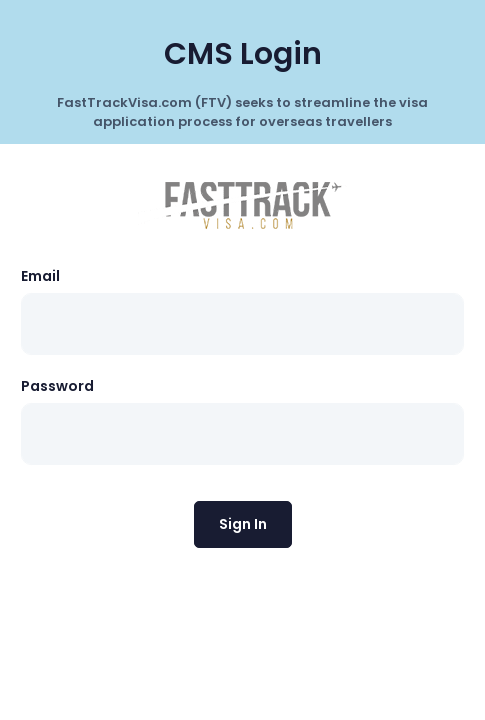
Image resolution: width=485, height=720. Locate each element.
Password (57, 386)
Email (40, 276)
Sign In (243, 524)
